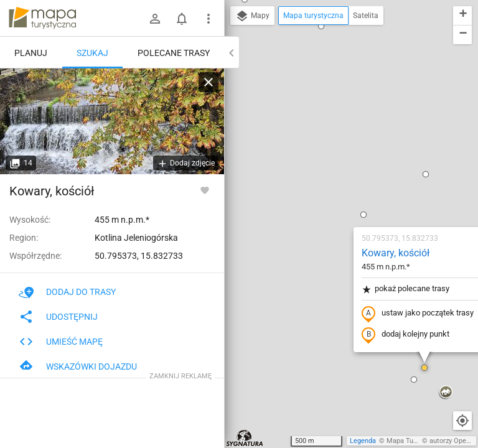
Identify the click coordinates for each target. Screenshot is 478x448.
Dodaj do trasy (67, 292)
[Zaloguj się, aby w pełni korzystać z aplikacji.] (205, 190)
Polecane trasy (174, 53)
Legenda (363, 441)
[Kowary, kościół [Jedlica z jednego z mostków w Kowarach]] (112, 121)
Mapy (252, 16)
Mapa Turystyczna (415, 441)
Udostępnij (58, 317)
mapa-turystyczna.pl (42, 18)
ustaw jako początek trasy (344, 170)
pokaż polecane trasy (332, 145)
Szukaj (92, 53)
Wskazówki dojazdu (78, 366)
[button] (239, 376)
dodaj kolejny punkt (332, 191)
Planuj (31, 53)
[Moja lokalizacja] (462, 421)
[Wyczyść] (209, 82)
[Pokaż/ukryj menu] (209, 19)
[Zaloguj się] (155, 19)
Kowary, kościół (322, 109)
